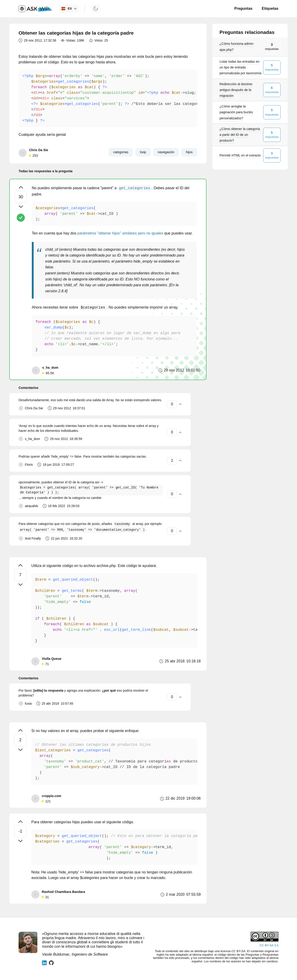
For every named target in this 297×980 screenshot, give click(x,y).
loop (143, 152)
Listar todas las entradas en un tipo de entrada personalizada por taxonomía (241, 67)
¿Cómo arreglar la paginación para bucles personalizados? (236, 112)
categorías (121, 152)
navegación (166, 152)
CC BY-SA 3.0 (269, 945)
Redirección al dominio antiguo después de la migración (236, 90)
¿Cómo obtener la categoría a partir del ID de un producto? (240, 135)
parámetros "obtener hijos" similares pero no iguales (120, 233)
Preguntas (243, 8)
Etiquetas (270, 8)
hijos (189, 152)
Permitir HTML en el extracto (240, 155)
